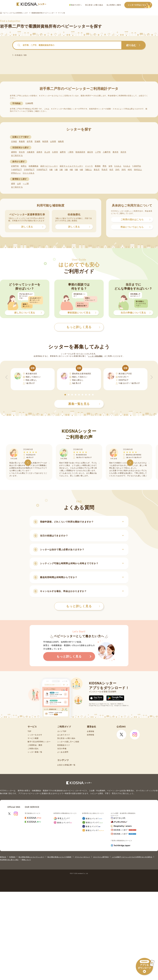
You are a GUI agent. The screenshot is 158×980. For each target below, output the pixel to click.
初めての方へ (75, 5)
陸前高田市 (80, 152)
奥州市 (115, 152)
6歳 (81, 170)
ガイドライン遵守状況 (101, 857)
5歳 (76, 170)
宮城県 (37, 141)
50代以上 (138, 170)
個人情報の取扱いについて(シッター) (31, 857)
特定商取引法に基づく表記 (9, 860)
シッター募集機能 (95, 356)
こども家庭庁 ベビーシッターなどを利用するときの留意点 (132, 857)
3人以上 (127, 166)
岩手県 (30, 141)
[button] (65, 395)
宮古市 (22, 152)
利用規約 (12, 857)
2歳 (61, 170)
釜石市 (90, 152)
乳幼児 (104, 170)
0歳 (51, 170)
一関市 (71, 152)
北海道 (14, 141)
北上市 (47, 152)
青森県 (22, 141)
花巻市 (39, 152)
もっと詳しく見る (83, 606)
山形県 (53, 141)
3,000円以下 (42, 170)
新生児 (97, 170)
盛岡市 (14, 152)
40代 (130, 170)
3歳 (66, 170)
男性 (104, 166)
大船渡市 (31, 152)
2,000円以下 (29, 170)
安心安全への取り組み (94, 5)
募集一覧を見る (84, 404)
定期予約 (15, 166)
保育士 (24, 166)
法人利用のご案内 (114, 5)
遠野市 (63, 152)
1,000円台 (137, 166)
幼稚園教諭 (34, 166)
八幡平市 (107, 152)
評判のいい (16, 173)
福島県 (61, 141)
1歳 (56, 170)
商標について (26, 860)
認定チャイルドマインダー (71, 166)
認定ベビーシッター (49, 166)
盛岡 (13, 184)
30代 (124, 170)
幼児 (111, 170)
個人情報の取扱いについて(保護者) (59, 857)
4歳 (71, 170)
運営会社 (3, 857)
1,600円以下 (16, 170)
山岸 (19, 184)
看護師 (98, 166)
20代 (117, 170)
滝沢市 (123, 152)
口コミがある (29, 173)
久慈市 (55, 152)
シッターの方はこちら (140, 5)
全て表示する (17, 155)
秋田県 (45, 141)
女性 (110, 166)
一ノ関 (26, 184)
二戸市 (98, 152)
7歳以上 (88, 170)
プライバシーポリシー (82, 857)
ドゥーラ (89, 166)
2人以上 (118, 166)
